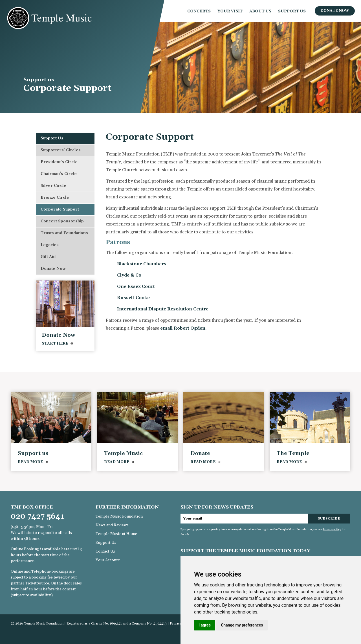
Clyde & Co (129, 275)
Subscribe (329, 519)
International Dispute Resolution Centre (163, 309)
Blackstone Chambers (142, 264)
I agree (205, 625)
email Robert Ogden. (183, 328)
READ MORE (30, 462)
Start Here (55, 343)
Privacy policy (332, 529)
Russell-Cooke (133, 298)
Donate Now (335, 11)
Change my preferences (242, 625)
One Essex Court (136, 286)
